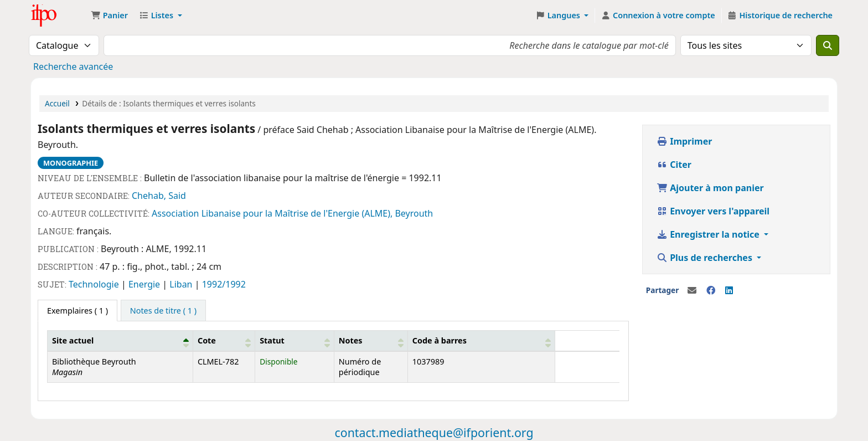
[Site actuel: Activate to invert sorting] (120, 341)
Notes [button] (351, 340)
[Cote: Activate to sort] (224, 341)
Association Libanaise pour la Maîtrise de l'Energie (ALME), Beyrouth (292, 213)
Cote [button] (207, 340)
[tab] (163, 311)
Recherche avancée (73, 66)
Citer (674, 165)
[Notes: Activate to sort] (371, 341)
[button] (109, 16)
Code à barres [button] (440, 340)
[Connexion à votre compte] (658, 16)
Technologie (95, 284)
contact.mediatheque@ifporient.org (434, 432)
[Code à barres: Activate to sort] (481, 341)
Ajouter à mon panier (710, 188)
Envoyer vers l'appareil (713, 211)
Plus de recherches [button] (706, 258)
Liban (182, 284)
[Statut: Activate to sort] (295, 341)
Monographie (71, 163)
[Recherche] (828, 45)
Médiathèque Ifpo (59, 16)
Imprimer (684, 141)
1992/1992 (224, 284)
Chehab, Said (159, 196)
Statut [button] (272, 340)
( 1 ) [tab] (77, 311)
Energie (145, 284)
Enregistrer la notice (709, 234)
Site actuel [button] (73, 340)
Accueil (57, 103)
